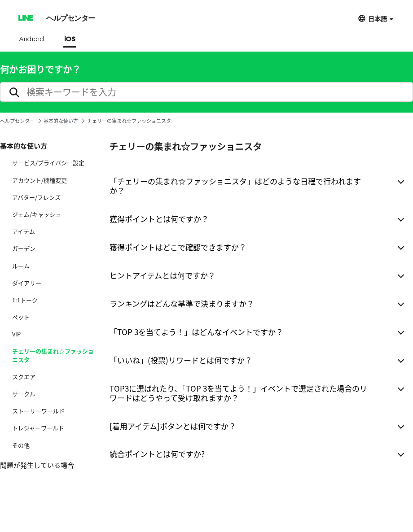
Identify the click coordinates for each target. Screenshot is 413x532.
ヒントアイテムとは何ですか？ (163, 275)
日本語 (378, 18)
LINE (25, 18)
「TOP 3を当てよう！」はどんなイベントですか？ (196, 332)
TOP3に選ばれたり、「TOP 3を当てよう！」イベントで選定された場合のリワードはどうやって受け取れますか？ (238, 393)
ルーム (21, 266)
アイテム (24, 231)
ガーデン (24, 249)
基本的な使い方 (61, 121)
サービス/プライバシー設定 (48, 163)
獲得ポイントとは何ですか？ (159, 219)
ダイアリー (27, 283)
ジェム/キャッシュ (37, 214)
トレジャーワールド (38, 428)
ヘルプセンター (71, 18)
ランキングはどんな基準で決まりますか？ (182, 303)
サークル (24, 394)
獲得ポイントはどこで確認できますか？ (178, 247)
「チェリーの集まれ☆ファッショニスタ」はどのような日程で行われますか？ (235, 186)
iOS (70, 39)
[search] (206, 92)
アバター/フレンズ (36, 197)
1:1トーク (25, 300)
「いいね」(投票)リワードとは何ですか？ (181, 360)
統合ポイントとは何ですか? (157, 454)
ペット (21, 317)
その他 (21, 445)
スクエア (24, 377)
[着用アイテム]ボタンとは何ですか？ (173, 426)
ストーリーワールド (38, 411)
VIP (16, 334)
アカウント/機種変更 (40, 180)
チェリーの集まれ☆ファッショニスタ (53, 355)
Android (32, 39)
